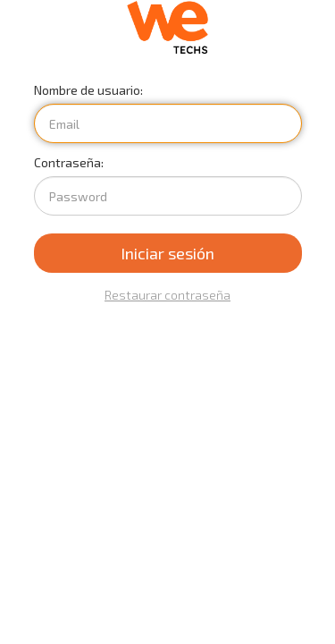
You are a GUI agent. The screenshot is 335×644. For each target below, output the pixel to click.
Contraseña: (69, 162)
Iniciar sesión (167, 253)
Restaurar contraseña (167, 295)
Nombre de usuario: (88, 90)
